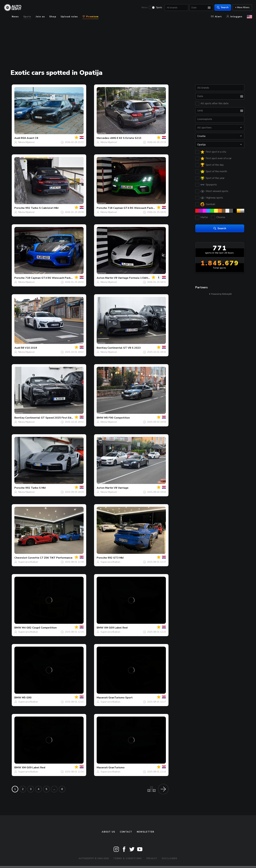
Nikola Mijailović (26, 142)
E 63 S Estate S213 (129, 138)
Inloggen (234, 17)
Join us (40, 17)
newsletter (146, 832)
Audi (17, 138)
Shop (53, 17)
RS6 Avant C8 (29, 138)
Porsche (20, 208)
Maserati (102, 698)
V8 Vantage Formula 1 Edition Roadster (139, 278)
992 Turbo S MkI (36, 488)
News (145, 8)
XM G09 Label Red (116, 628)
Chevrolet (21, 558)
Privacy (152, 859)
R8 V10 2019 (29, 348)
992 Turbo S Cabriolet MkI (42, 208)
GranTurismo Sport (120, 698)
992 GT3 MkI (116, 558)
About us (108, 832)
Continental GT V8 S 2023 (124, 348)
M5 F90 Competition (117, 418)
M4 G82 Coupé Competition (39, 628)
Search (223, 7)
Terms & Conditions (128, 859)
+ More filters (242, 7)
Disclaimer (170, 859)
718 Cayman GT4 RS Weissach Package (133, 208)
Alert (216, 17)
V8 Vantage (121, 488)
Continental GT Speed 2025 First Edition (51, 418)
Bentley (102, 348)
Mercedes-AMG (106, 138)
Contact (126, 832)
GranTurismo (116, 768)
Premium (90, 17)
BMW (100, 418)
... (54, 789)
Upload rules (69, 17)
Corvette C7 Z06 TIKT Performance (50, 558)
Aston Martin (105, 278)
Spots (159, 8)
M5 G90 (27, 698)
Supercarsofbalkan (28, 562)
